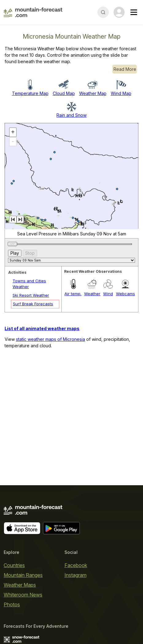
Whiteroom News (23, 595)
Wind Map (121, 93)
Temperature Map (30, 93)
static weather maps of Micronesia (50, 339)
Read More (125, 69)
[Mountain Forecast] (33, 12)
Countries (14, 565)
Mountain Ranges (23, 575)
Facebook (76, 565)
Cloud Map (64, 93)
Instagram (75, 575)
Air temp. (73, 294)
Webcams (126, 294)
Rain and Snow (71, 115)
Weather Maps (20, 585)
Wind (108, 294)
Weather (92, 294)
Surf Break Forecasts (33, 304)
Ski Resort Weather (31, 295)
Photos (12, 604)
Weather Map (93, 93)
